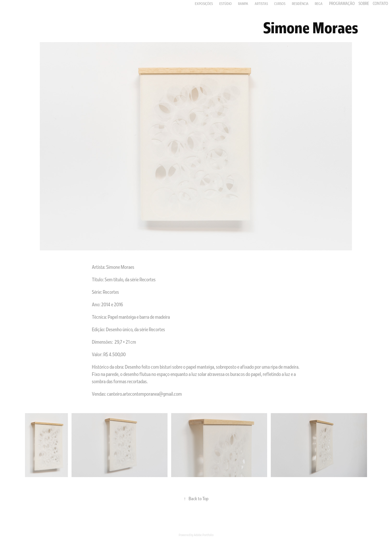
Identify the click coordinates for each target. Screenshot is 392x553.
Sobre (364, 3)
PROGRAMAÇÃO (342, 3)
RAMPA (243, 4)
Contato (380, 3)
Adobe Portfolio (204, 535)
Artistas (261, 4)
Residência (300, 4)
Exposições (204, 4)
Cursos (280, 4)
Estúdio (226, 4)
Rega (319, 4)
